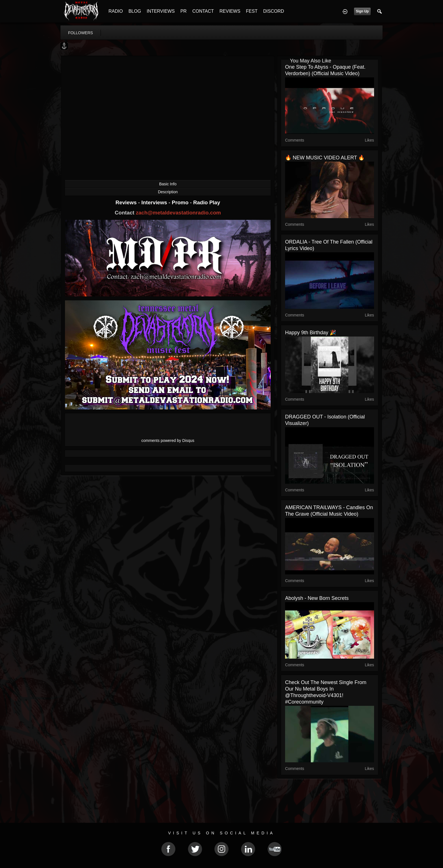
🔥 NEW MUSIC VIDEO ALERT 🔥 (325, 158)
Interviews (155, 202)
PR (183, 11)
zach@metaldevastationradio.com (178, 213)
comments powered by (168, 440)
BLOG (135, 11)
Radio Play (207, 202)
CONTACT (203, 11)
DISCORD (273, 11)
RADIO (116, 11)
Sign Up (362, 11)
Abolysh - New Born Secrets (317, 598)
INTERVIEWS (161, 11)
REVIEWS (230, 11)
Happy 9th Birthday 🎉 (310, 333)
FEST (252, 11)
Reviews (127, 202)
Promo (181, 202)
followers (81, 33)
